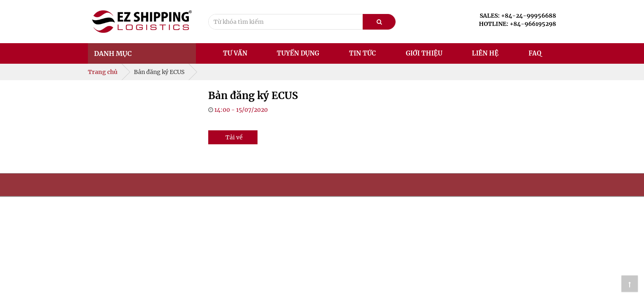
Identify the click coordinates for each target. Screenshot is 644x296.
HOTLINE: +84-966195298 (517, 24)
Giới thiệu (424, 53)
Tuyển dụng (298, 53)
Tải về (234, 137)
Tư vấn (235, 53)
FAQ (535, 53)
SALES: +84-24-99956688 (518, 16)
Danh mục (113, 53)
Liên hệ (485, 53)
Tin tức (362, 53)
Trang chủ (103, 72)
